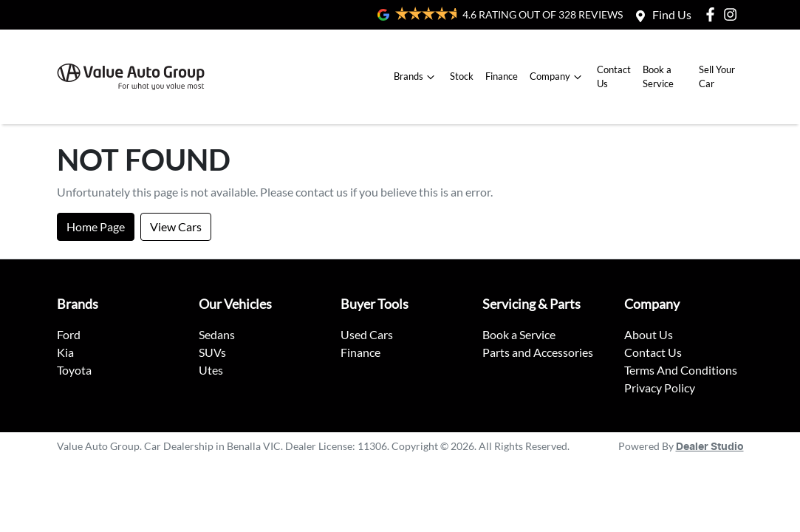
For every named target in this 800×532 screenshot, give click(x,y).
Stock (462, 76)
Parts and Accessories (538, 352)
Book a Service (658, 76)
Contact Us (614, 76)
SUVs (212, 352)
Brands (416, 77)
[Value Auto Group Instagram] (733, 14)
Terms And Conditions (681, 370)
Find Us (672, 14)
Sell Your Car (717, 76)
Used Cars (367, 334)
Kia (65, 352)
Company (557, 77)
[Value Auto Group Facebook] (713, 14)
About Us (649, 334)
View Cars (176, 226)
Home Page (96, 226)
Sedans (217, 334)
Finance (502, 76)
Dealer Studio (710, 447)
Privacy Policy (660, 388)
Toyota (74, 370)
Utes (211, 370)
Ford (69, 334)
